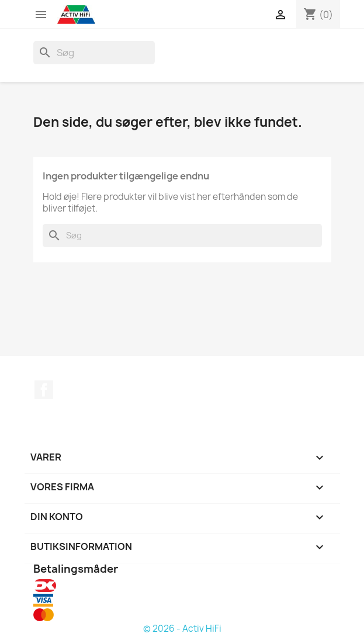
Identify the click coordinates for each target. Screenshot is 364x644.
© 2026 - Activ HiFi (182, 629)
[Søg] (94, 53)
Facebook (44, 390)
